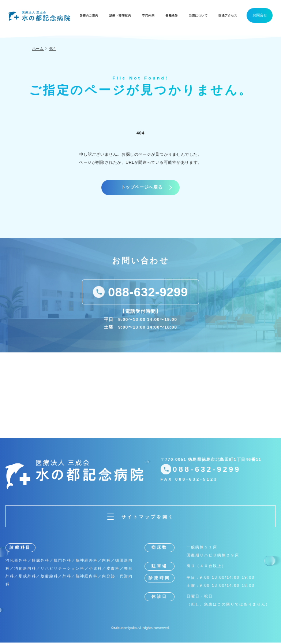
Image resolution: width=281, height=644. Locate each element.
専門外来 (148, 16)
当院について (198, 16)
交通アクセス (228, 16)
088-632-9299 (148, 293)
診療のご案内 (89, 16)
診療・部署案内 (120, 16)
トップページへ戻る (142, 188)
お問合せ (260, 15)
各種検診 (172, 16)
